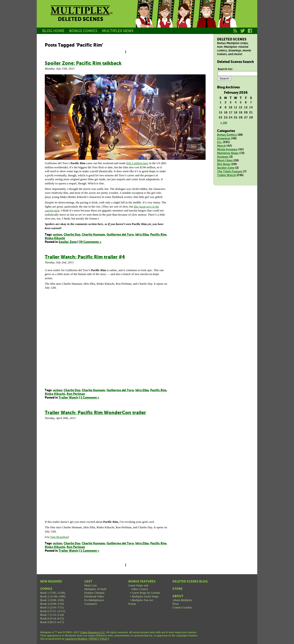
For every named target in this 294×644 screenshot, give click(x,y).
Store (178, 589)
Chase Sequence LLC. (93, 633)
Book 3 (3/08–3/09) (52, 600)
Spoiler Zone (68, 242)
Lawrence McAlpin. (77, 639)
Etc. (220, 142)
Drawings (224, 139)
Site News (224, 164)
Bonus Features (142, 582)
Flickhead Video (94, 596)
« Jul (224, 123)
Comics (46, 589)
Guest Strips (145, 596)
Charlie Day (72, 235)
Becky (165, 19)
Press (176, 604)
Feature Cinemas (94, 593)
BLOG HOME (53, 31)
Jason (144, 19)
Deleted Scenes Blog (190, 582)
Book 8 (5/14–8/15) (52, 618)
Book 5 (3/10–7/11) (52, 607)
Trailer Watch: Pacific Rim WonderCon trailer (95, 413)
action (58, 235)
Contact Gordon (182, 607)
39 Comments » (90, 242)
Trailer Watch (68, 398)
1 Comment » (90, 398)
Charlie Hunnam (93, 235)
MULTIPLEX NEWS (118, 31)
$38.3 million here (137, 163)
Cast (88, 582)
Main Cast (90, 585)
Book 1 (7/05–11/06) (53, 593)
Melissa (186, 19)
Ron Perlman (76, 394)
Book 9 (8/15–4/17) (52, 622)
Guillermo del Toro (120, 235)
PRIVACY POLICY (99, 639)
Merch (221, 146)
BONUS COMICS (83, 31)
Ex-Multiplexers (94, 600)
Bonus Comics (227, 135)
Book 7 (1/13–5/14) (52, 615)
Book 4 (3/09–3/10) (52, 604)
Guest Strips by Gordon (146, 593)
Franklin (227, 19)
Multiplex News (228, 153)
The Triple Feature (230, 172)
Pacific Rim (158, 235)
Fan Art (142, 600)
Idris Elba (142, 235)
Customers (91, 604)
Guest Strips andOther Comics (138, 587)
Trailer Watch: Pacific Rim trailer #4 (85, 257)
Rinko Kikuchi (55, 238)
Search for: (225, 69)
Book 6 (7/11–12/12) (53, 611)
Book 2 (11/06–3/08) (53, 596)
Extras (132, 604)
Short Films (225, 161)
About (178, 596)
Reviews (223, 157)
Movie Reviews (227, 150)
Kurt (206, 19)
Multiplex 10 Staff (95, 589)
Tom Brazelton (59, 537)
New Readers (51, 582)
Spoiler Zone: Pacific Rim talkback (83, 63)
